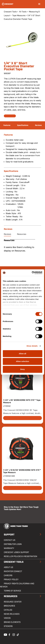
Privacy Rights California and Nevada (17, 585)
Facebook (9, 634)
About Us (8, 567)
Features (7, 125)
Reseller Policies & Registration (20, 556)
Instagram (13, 634)
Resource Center (13, 602)
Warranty (9, 548)
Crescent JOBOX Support (16, 552)
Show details (32, 346)
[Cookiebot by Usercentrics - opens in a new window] (32, 273)
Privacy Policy (11, 580)
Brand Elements (12, 622)
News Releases (12, 614)
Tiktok (18, 634)
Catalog (8, 610)
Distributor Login (13, 544)
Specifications (23, 125)
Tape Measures (19, 16)
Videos (7, 618)
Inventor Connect (13, 571)
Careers (8, 576)
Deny (22, 369)
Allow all (22, 354)
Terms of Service (12, 591)
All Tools (23, 12)
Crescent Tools (10, 12)
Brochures (9, 606)
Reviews (38, 125)
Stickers (8, 626)
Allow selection (22, 361)
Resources (22, 234)
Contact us (10, 540)
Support (9, 535)
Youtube (5, 634)
